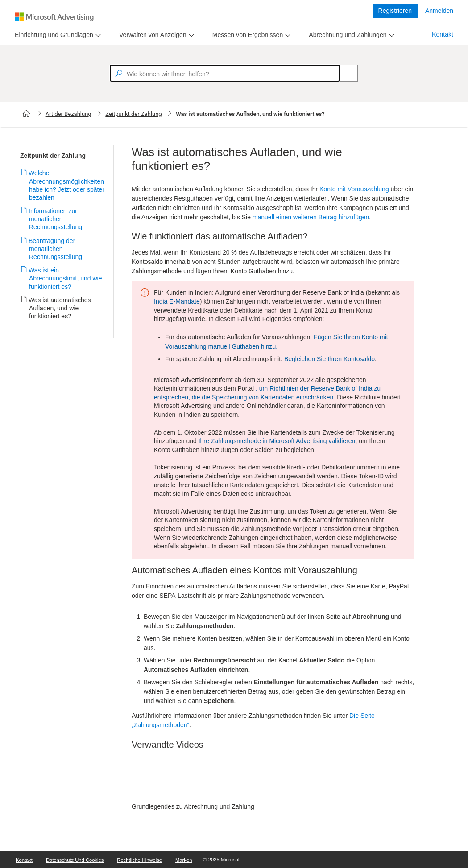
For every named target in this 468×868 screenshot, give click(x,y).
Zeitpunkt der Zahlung (133, 114)
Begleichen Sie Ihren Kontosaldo (329, 359)
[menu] (57, 35)
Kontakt (443, 34)
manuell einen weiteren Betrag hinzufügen (311, 217)
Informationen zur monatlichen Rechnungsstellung (56, 219)
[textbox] (225, 73)
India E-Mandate (177, 301)
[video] (273, 779)
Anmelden (439, 11)
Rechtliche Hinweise (139, 860)
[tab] (52, 35)
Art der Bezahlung (68, 114)
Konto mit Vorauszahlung (354, 189)
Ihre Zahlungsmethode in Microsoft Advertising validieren (277, 441)
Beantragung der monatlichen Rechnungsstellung (56, 249)
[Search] (344, 73)
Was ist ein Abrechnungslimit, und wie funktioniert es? (65, 278)
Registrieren (395, 11)
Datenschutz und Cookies (75, 860)
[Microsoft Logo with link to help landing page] (54, 17)
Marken (184, 860)
